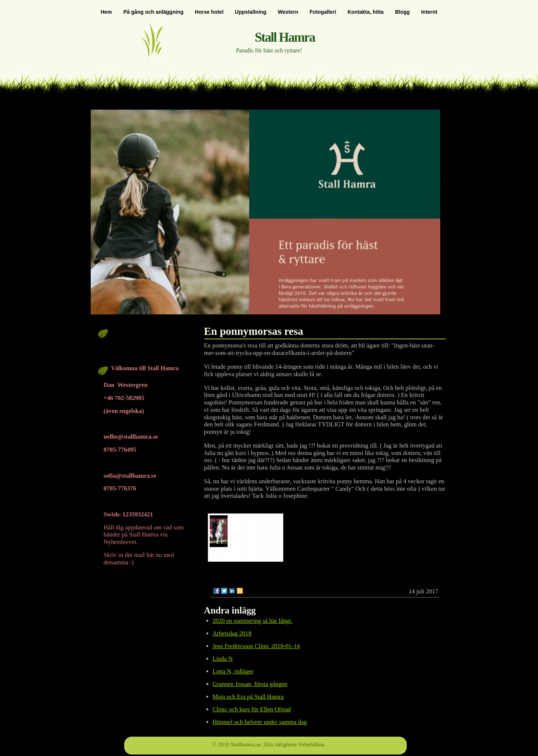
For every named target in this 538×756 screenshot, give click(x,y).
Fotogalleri (323, 12)
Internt (429, 12)
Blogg (402, 12)
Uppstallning (251, 12)
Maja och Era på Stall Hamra (248, 697)
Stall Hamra (285, 37)
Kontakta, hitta (366, 12)
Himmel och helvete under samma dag (260, 722)
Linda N (223, 659)
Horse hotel (209, 12)
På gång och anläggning (154, 12)
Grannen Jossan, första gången (250, 684)
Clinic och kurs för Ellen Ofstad (252, 709)
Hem (106, 12)
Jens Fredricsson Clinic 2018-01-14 (256, 646)
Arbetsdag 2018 (232, 633)
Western (288, 12)
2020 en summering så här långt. (253, 621)
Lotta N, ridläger (233, 671)
